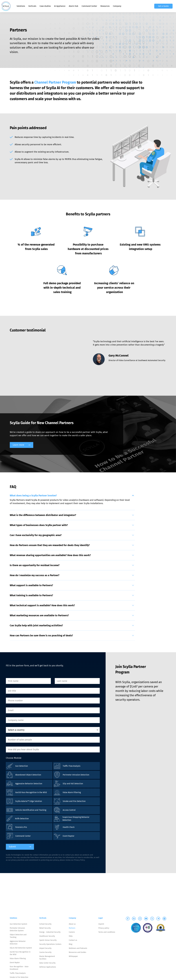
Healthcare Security (47, 936)
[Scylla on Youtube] (146, 919)
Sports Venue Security (48, 940)
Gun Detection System (18, 924)
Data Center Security (47, 963)
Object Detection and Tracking (18, 936)
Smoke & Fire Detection (19, 977)
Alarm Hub (74, 6)
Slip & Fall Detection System (21, 948)
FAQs (71, 936)
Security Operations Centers (50, 944)
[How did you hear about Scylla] (53, 749)
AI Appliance (60, 6)
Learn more (22, 445)
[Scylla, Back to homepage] (6, 6)
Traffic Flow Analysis (18, 973)
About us (72, 924)
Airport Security (45, 948)
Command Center (89, 6)
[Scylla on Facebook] (128, 919)
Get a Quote (163, 6)
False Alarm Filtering (18, 959)
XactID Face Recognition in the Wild (20, 953)
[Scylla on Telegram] (158, 919)
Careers (72, 932)
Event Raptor (15, 963)
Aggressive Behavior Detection (18, 943)
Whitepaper (73, 956)
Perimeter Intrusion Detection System (17, 929)
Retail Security (45, 928)
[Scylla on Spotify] (164, 919)
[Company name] (53, 720)
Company (117, 6)
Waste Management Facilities (47, 958)
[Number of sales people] (53, 740)
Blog (71, 944)
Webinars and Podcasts (78, 948)
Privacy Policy (79, 860)
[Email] (53, 710)
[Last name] (77, 681)
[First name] (28, 681)
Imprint (101, 924)
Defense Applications (48, 967)
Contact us (73, 940)
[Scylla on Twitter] (152, 919)
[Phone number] (53, 701)
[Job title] (53, 691)
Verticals (32, 6)
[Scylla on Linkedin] (134, 919)
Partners (72, 928)
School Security (45, 924)
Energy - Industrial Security (50, 932)
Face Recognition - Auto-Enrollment (19, 968)
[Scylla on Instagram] (140, 919)
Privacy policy (104, 928)
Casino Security (45, 952)
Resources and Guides (77, 952)
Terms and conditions (107, 932)
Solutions (21, 6)
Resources (105, 6)
